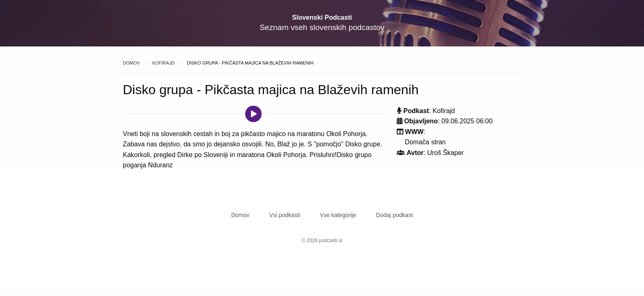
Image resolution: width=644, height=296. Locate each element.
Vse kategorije (338, 215)
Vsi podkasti (284, 215)
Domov (132, 63)
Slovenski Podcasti (322, 17)
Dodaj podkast (395, 215)
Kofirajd (164, 63)
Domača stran (425, 142)
